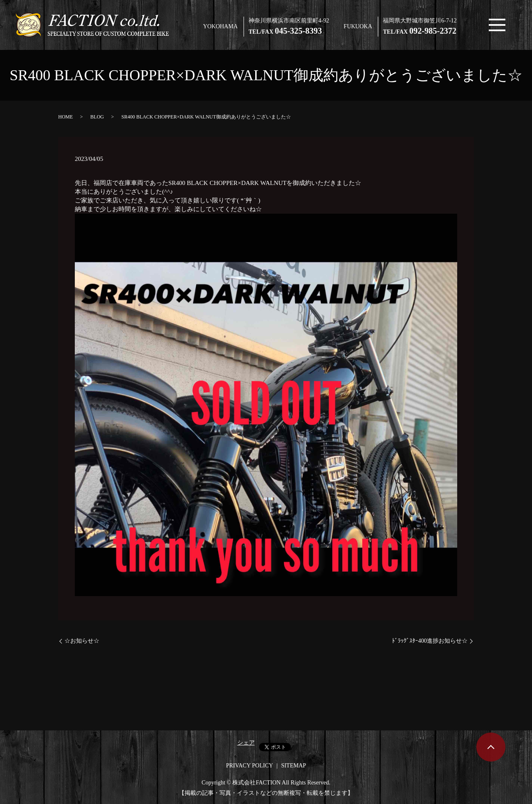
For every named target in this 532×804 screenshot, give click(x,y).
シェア (246, 743)
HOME (65, 117)
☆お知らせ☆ (82, 641)
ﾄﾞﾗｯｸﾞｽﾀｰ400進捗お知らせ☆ (430, 641)
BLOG (97, 117)
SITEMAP (293, 766)
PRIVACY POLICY (250, 766)
